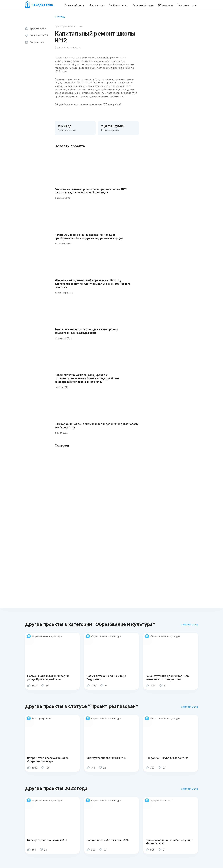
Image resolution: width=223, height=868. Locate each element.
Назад (60, 17)
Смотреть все (190, 625)
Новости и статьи (188, 5)
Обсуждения (166, 5)
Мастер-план (96, 5)
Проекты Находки (143, 5)
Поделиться (34, 42)
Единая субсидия (74, 5)
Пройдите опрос (118, 5)
